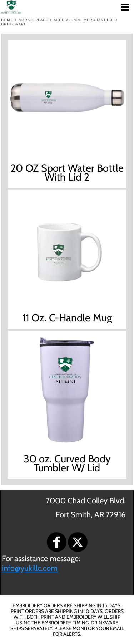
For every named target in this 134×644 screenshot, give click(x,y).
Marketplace (33, 20)
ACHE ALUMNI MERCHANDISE (84, 20)
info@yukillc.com (30, 568)
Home (7, 20)
